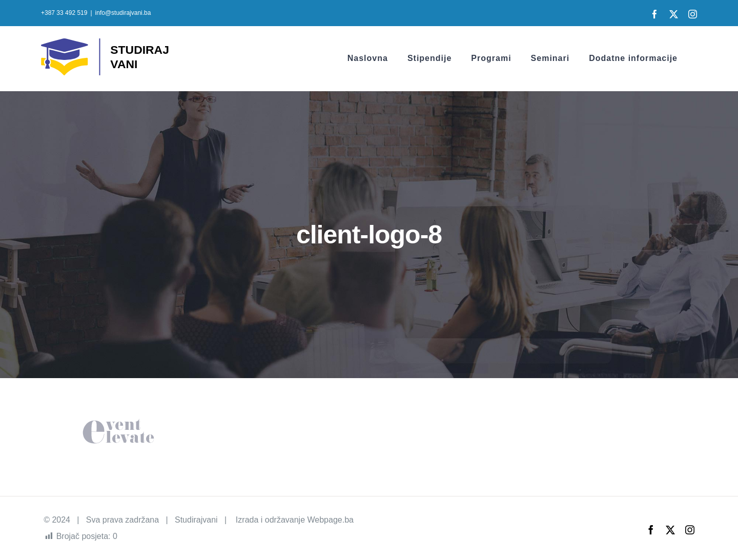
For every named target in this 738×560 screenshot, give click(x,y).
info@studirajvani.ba (123, 13)
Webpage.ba (330, 520)
